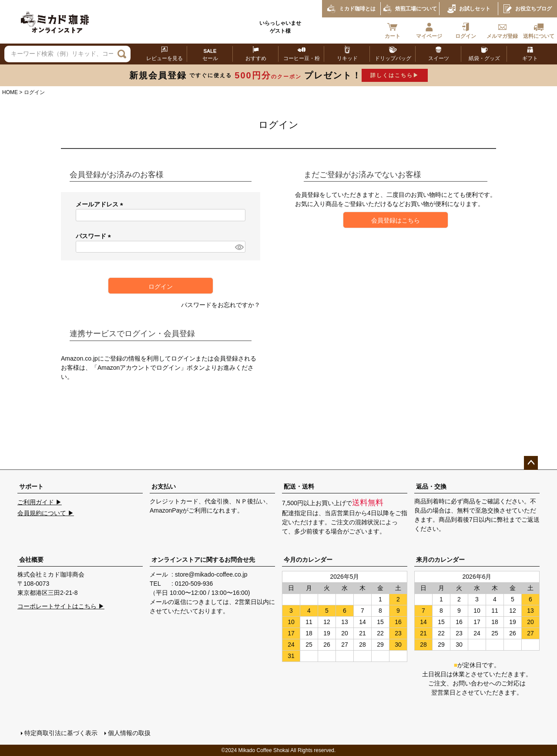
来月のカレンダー (440, 560)
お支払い (164, 486)
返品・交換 (431, 486)
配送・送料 (299, 486)
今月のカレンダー (308, 560)
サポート (31, 486)
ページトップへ (531, 463)
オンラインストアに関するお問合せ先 (203, 560)
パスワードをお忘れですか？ (221, 305)
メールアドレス (101, 204)
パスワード (95, 236)
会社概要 (31, 560)
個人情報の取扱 (129, 733)
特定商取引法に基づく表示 (61, 733)
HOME (10, 92)
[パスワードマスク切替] (239, 247)
